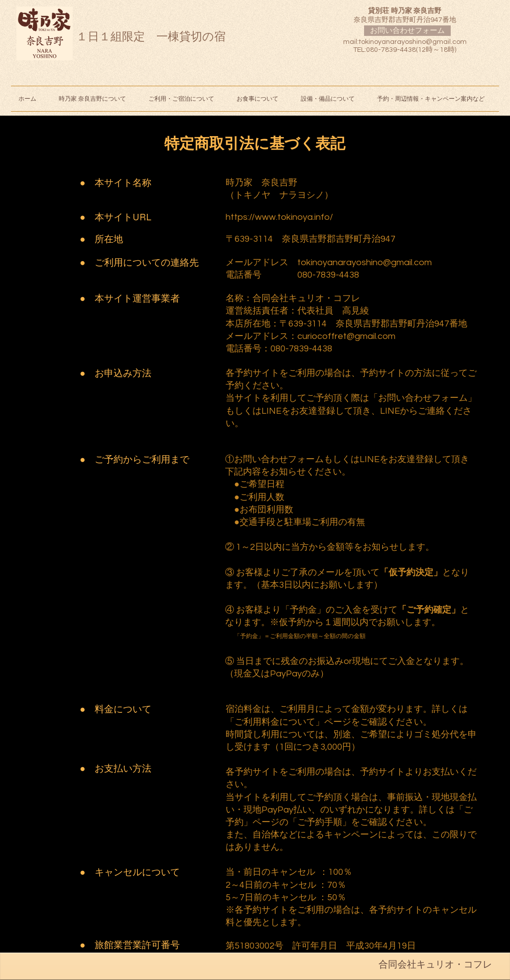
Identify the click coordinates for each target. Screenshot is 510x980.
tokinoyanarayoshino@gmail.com (413, 42)
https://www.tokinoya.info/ (279, 217)
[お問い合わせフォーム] (407, 31)
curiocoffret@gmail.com (346, 336)
